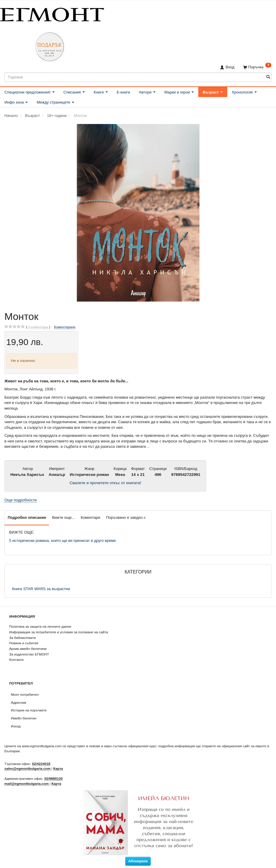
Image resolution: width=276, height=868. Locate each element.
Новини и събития (24, 643)
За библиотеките (23, 638)
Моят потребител (25, 694)
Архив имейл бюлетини (28, 649)
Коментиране (65, 327)
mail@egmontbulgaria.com (27, 784)
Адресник (19, 702)
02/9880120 (53, 778)
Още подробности (21, 500)
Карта (58, 768)
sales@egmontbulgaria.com (27, 768)
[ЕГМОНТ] (52, 13)
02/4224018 (41, 764)
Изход (16, 726)
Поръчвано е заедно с (126, 517)
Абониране (138, 861)
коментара (38, 327)
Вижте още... (63, 517)
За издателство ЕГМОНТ (29, 654)
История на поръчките (29, 710)
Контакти (16, 660)
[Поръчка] (257, 67)
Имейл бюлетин (24, 718)
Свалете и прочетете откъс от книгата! (105, 483)
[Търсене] (268, 77)
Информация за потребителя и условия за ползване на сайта (59, 632)
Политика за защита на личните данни (40, 626)
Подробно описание (27, 517)
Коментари (90, 517)
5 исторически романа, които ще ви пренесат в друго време (62, 541)
